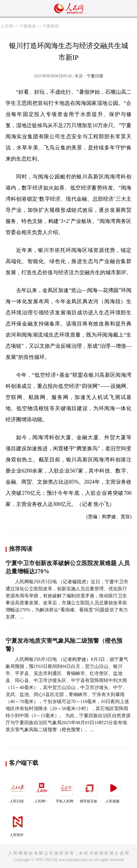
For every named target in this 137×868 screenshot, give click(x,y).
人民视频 (113, 791)
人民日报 (18, 791)
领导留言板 (89, 791)
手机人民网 (65, 791)
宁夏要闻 (51, 26)
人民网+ (41, 791)
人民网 (7, 26)
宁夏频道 (28, 26)
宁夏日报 (95, 76)
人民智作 (18, 824)
